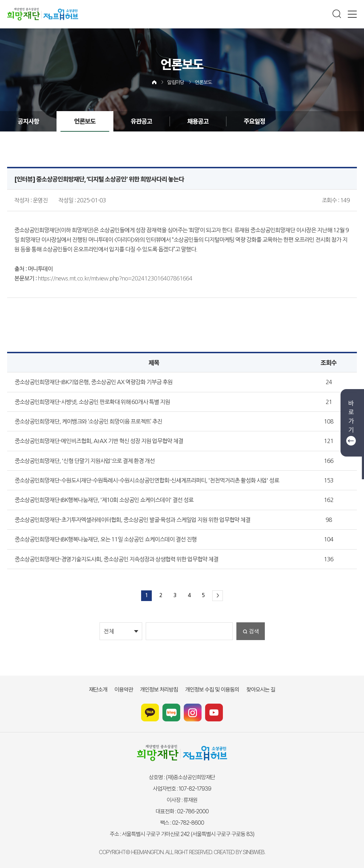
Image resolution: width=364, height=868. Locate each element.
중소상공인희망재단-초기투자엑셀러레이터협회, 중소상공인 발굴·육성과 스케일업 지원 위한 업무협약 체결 (132, 520)
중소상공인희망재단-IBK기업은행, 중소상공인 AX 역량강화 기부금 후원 (93, 382)
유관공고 (141, 121)
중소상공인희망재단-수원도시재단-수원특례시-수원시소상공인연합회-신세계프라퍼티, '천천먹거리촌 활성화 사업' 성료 (147, 480)
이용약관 (124, 690)
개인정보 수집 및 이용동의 (212, 690)
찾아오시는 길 (261, 690)
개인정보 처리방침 (159, 690)
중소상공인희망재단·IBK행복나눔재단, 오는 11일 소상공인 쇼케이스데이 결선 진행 (106, 539)
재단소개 (98, 690)
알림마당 (176, 82)
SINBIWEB (254, 852)
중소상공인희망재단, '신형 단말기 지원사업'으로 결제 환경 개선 (85, 461)
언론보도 (203, 82)
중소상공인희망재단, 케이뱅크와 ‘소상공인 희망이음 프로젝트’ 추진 (88, 421)
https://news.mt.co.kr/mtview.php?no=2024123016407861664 (115, 278)
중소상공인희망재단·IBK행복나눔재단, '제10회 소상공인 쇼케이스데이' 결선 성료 (104, 500)
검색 (254, 631)
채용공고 (198, 121)
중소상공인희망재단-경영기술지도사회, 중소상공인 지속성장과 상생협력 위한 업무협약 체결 (116, 559)
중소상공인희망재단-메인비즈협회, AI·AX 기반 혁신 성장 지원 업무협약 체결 (99, 441)
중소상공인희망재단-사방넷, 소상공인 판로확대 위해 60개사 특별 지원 (92, 402)
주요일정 (255, 121)
